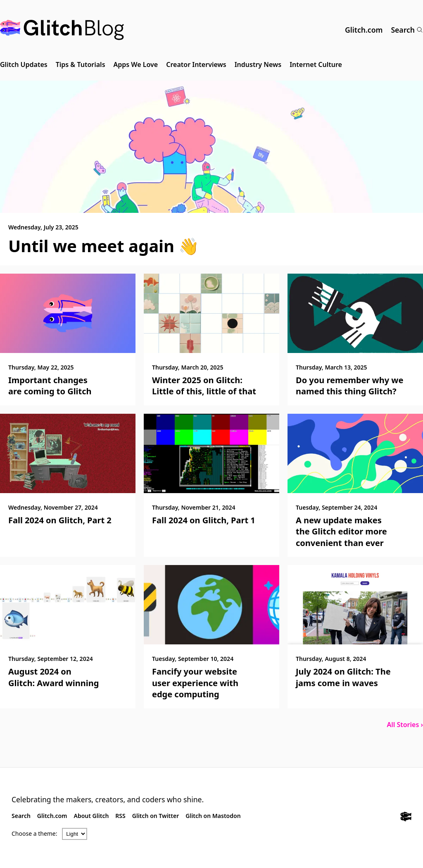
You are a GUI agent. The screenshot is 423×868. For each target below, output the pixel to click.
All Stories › (405, 725)
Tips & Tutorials (81, 64)
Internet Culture (316, 64)
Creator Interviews (196, 64)
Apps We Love (136, 64)
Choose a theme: (34, 833)
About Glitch (91, 816)
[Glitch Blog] (62, 30)
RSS (120, 816)
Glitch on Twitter (156, 816)
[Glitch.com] (406, 818)
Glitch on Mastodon (213, 816)
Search (407, 30)
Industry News (258, 64)
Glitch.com (364, 30)
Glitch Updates (24, 64)
